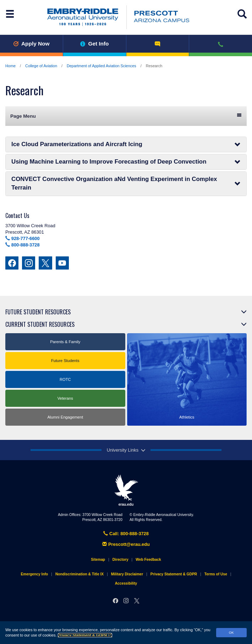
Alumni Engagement (65, 417)
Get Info (95, 44)
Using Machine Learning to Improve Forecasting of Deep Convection (126, 162)
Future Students (65, 361)
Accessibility (126, 583)
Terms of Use (216, 574)
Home (10, 66)
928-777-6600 (23, 238)
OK (231, 632)
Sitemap (98, 560)
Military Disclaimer (127, 574)
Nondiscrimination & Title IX (80, 574)
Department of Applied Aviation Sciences (102, 66)
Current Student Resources (40, 324)
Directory (120, 560)
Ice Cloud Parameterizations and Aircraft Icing (126, 144)
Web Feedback (148, 560)
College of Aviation (41, 66)
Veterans (65, 398)
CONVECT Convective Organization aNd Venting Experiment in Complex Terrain (126, 183)
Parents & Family (65, 342)
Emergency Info (35, 574)
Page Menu (126, 116)
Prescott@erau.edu (126, 544)
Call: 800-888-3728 (126, 534)
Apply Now (31, 44)
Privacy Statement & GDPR (85, 635)
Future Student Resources (38, 312)
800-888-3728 (23, 245)
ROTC (65, 379)
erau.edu (126, 490)
